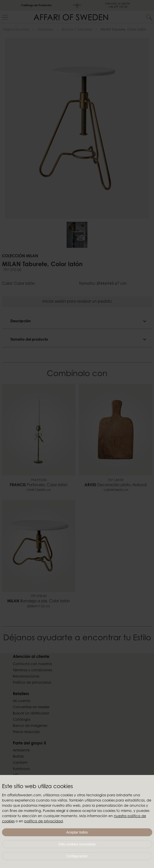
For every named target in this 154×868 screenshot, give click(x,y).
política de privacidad (44, 822)
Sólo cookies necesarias (77, 844)
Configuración (77, 856)
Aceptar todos (77, 832)
